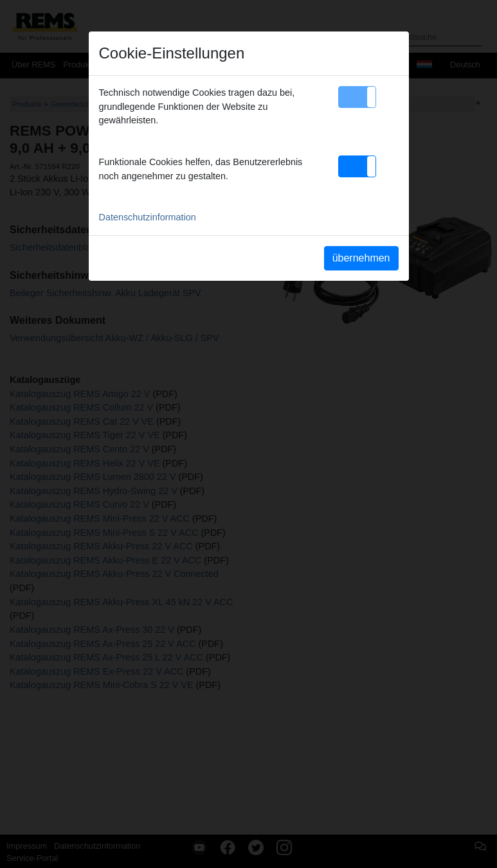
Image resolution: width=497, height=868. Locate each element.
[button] (357, 97)
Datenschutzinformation (148, 217)
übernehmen (361, 258)
